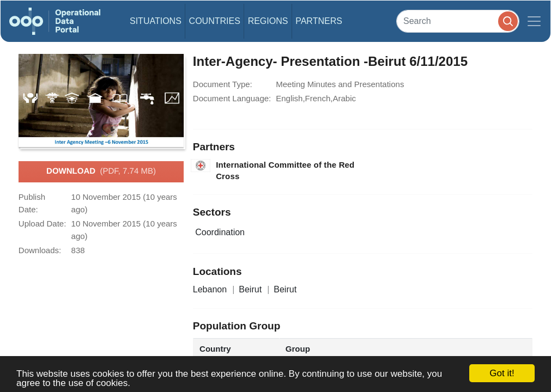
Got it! (502, 373)
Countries (215, 21)
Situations (156, 21)
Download (101, 171)
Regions (268, 21)
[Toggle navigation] (534, 21)
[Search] (458, 21)
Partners (319, 21)
